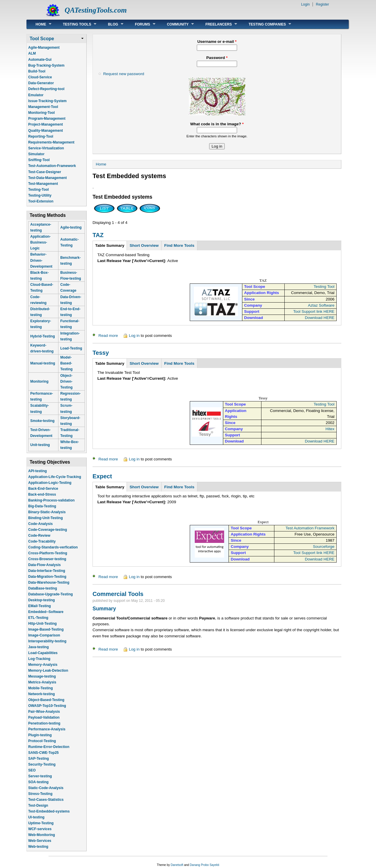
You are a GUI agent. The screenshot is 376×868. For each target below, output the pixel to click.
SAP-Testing (38, 759)
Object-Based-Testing (46, 700)
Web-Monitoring (42, 835)
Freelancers (217, 24)
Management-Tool (43, 107)
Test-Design (38, 805)
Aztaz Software (321, 305)
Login (305, 4)
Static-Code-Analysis (46, 788)
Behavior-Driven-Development (41, 260)
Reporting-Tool (41, 136)
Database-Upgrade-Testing (51, 594)
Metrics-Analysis (42, 682)
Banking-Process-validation (51, 500)
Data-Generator (41, 83)
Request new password (124, 74)
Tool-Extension (41, 201)
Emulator (36, 95)
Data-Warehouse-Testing (49, 582)
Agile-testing (71, 227)
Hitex (330, 429)
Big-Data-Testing (42, 506)
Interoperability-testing (47, 641)
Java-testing (38, 647)
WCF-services (40, 829)
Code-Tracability (42, 541)
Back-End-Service (43, 489)
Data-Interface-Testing (47, 571)
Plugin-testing (40, 735)
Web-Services (40, 841)
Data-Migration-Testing (47, 577)
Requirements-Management (51, 142)
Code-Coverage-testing (48, 530)
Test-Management (43, 184)
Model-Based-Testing (66, 363)
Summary (104, 609)
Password (217, 58)
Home (39, 24)
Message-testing (42, 676)
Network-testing (42, 694)
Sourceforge (324, 547)
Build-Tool (37, 71)
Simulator (36, 154)
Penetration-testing (44, 723)
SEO (32, 770)
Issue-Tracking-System (47, 101)
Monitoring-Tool (41, 113)
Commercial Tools (118, 594)
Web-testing (38, 847)
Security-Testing (42, 764)
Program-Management (47, 119)
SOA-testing (38, 782)
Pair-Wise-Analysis (44, 712)
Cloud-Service (40, 77)
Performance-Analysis (47, 729)
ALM (32, 53)
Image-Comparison (44, 635)
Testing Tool (324, 287)
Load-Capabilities (43, 653)
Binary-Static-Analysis (47, 512)
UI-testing (36, 817)
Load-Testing (71, 348)
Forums (141, 24)
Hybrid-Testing (43, 336)
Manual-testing (43, 363)
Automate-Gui (40, 60)
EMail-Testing (40, 606)
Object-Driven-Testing (66, 381)
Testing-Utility (40, 195)
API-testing (37, 471)
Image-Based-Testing (46, 629)
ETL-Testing (38, 618)
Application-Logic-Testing (50, 483)
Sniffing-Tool (39, 160)
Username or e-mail (217, 42)
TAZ (98, 235)
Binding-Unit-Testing (46, 518)
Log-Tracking (39, 659)
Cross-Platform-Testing (48, 553)
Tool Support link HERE (314, 311)
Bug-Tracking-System (46, 65)
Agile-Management (44, 48)
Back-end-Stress (42, 494)
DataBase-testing (43, 588)
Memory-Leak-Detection (48, 671)
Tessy (101, 353)
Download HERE (320, 318)
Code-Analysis (40, 524)
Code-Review (39, 536)
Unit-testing (40, 445)
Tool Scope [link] (42, 39)
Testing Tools (75, 24)
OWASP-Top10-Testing (47, 706)
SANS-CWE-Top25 (43, 753)
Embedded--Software (46, 612)
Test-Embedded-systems (49, 811)
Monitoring (39, 381)
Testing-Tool (38, 190)
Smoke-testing (42, 421)
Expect (102, 476)
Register (322, 4)
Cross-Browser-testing (47, 559)
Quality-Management (46, 131)
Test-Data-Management (47, 178)
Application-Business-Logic (40, 242)
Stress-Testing (40, 794)
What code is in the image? (217, 124)
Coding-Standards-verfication (53, 547)
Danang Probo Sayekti (204, 865)
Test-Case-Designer (45, 172)
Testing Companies (265, 24)
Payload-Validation (44, 717)
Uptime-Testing (41, 823)
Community (176, 24)
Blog (111, 24)
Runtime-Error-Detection (49, 747)
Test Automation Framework (310, 528)
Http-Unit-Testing (42, 624)
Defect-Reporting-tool (46, 89)
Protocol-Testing (42, 741)
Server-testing (40, 776)
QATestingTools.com (96, 10)
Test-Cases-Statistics (46, 800)
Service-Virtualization (46, 148)
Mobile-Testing (41, 688)
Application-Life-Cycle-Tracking (55, 477)
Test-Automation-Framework (52, 166)
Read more (108, 336)
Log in (134, 336)
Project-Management (46, 124)
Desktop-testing (42, 600)
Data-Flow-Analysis (45, 565)
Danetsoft (177, 865)
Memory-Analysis (43, 665)
